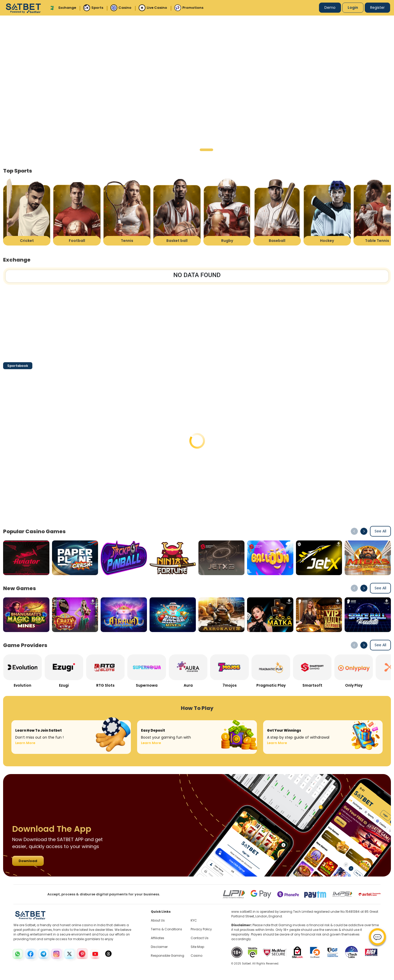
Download (28, 861)
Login (353, 8)
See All (380, 531)
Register (377, 8)
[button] (173, 150)
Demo (330, 8)
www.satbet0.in (243, 912)
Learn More (25, 743)
